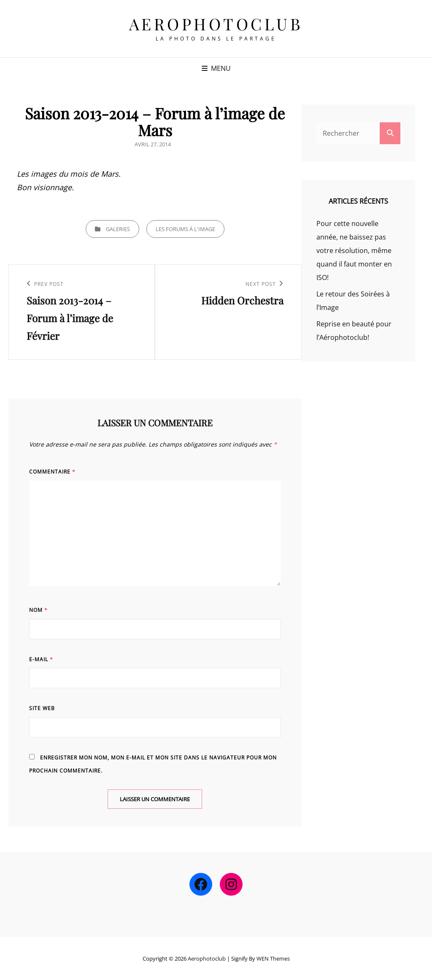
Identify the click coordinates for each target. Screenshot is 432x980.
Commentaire (52, 472)
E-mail (41, 659)
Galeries (118, 229)
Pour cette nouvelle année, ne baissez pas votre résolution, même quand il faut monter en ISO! (354, 250)
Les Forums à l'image (185, 229)
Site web (42, 708)
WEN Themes (273, 958)
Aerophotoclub (216, 24)
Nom (38, 610)
